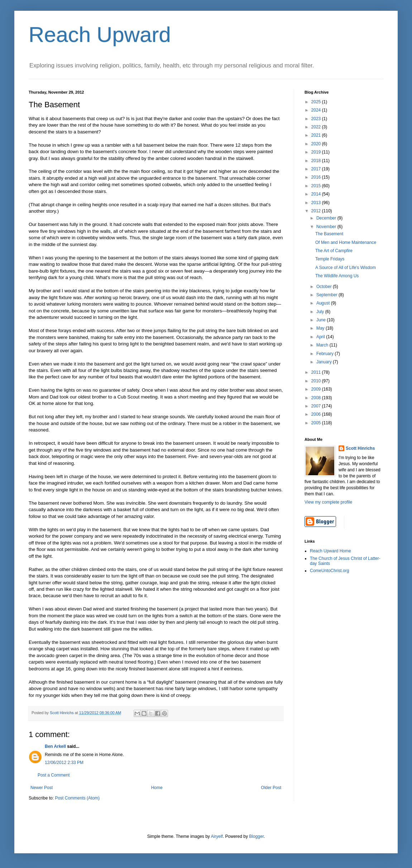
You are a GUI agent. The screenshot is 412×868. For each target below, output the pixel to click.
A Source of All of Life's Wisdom (346, 268)
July (321, 312)
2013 (317, 203)
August (324, 303)
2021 (317, 135)
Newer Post (42, 788)
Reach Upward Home (330, 551)
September (327, 295)
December (327, 218)
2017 (317, 169)
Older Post (271, 788)
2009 (317, 389)
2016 (317, 177)
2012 (317, 211)
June (322, 320)
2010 (317, 381)
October (325, 287)
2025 (317, 102)
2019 (317, 152)
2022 (317, 127)
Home (157, 788)
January (325, 362)
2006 (317, 414)
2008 (317, 398)
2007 (317, 406)
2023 (317, 119)
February (325, 354)
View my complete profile (328, 502)
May (321, 328)
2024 (317, 110)
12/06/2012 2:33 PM (64, 763)
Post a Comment (54, 775)
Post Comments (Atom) (77, 798)
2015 (317, 186)
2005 (317, 423)
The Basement (329, 234)
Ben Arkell (55, 746)
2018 (317, 161)
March (323, 345)
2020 (317, 144)
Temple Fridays (330, 259)
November (327, 227)
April (321, 337)
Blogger (256, 836)
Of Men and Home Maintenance (346, 242)
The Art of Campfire (334, 251)
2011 (317, 372)
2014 (317, 194)
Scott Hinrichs (360, 448)
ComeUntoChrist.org (329, 571)
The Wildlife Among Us (337, 276)
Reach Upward (100, 35)
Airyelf (217, 836)
